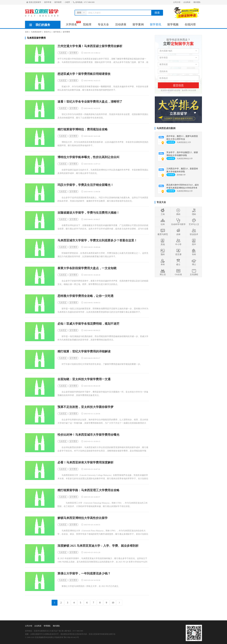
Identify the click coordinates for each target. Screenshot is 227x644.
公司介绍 (177, 2)
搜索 (157, 13)
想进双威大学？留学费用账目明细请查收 (84, 74)
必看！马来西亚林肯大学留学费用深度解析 (85, 462)
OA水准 (178, 272)
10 (113, 603)
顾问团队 (197, 2)
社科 (163, 222)
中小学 (178, 242)
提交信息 (178, 85)
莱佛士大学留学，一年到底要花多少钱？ (84, 574)
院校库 (87, 24)
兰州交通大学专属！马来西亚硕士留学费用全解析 (90, 46)
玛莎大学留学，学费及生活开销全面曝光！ (85, 185)
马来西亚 (63, 53)
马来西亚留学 (36, 32)
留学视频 (173, 24)
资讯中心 (47, 32)
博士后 (163, 272)
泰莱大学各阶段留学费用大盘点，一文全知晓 (87, 268)
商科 (178, 212)
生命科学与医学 (178, 222)
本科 (163, 262)
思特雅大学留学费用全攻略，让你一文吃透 (85, 296)
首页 (27, 32)
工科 (163, 212)
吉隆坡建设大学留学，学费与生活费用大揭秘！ (88, 213)
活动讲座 (121, 24)
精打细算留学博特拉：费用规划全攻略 (83, 129)
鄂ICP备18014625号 (71, 637)
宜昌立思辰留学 (34, 2)
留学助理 (58, 2)
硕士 (178, 262)
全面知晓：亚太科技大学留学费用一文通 (84, 379)
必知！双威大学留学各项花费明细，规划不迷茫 (88, 324)
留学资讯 (156, 24)
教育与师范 (163, 232)
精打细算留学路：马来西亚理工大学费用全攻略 (88, 490)
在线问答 (190, 24)
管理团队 (47, 626)
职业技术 (194, 232)
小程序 (67, 2)
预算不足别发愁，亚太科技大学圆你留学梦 (85, 407)
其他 (163, 242)
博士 (194, 262)
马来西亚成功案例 (166, 128)
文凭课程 (194, 272)
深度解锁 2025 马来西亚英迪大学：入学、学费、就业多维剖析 (98, 546)
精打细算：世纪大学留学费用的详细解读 (84, 351)
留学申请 (48, 2)
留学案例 (138, 24)
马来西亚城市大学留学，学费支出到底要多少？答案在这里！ (97, 240)
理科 (194, 212)
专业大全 (103, 24)
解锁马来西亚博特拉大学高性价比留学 (83, 518)
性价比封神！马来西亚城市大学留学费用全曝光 (88, 435)
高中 (194, 242)
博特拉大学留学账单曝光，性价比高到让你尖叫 (88, 157)
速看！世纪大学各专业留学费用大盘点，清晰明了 (90, 102)
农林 (178, 232)
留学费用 (66, 32)
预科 (163, 252)
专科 (194, 252)
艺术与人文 (194, 222)
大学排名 (73, 23)
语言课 (178, 252)
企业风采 (187, 2)
